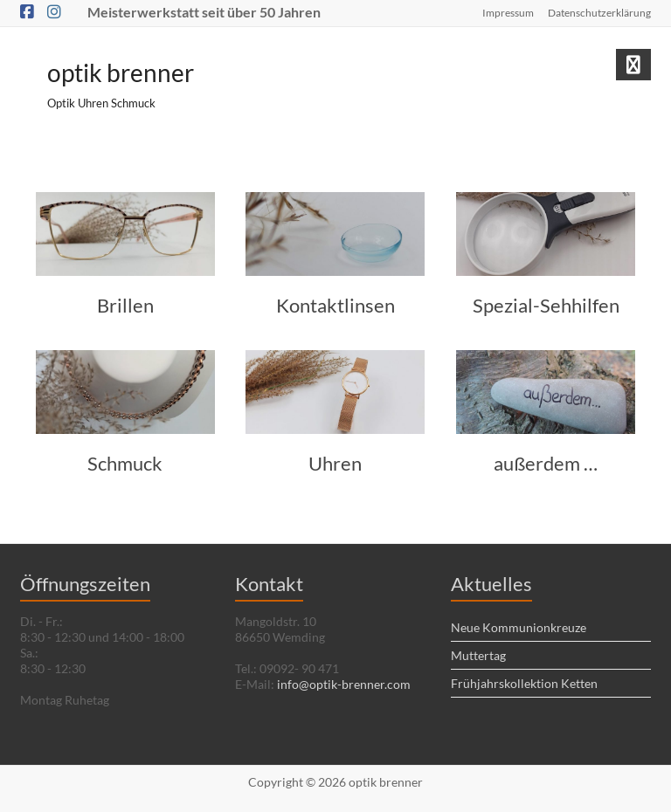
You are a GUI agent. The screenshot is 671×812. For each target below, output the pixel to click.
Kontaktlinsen (335, 305)
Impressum (508, 13)
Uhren (335, 463)
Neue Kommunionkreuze (519, 627)
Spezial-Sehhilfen (546, 305)
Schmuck (125, 463)
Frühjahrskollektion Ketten (524, 683)
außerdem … (546, 463)
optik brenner (121, 72)
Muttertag (478, 655)
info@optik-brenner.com (344, 684)
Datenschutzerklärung (599, 13)
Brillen (125, 305)
